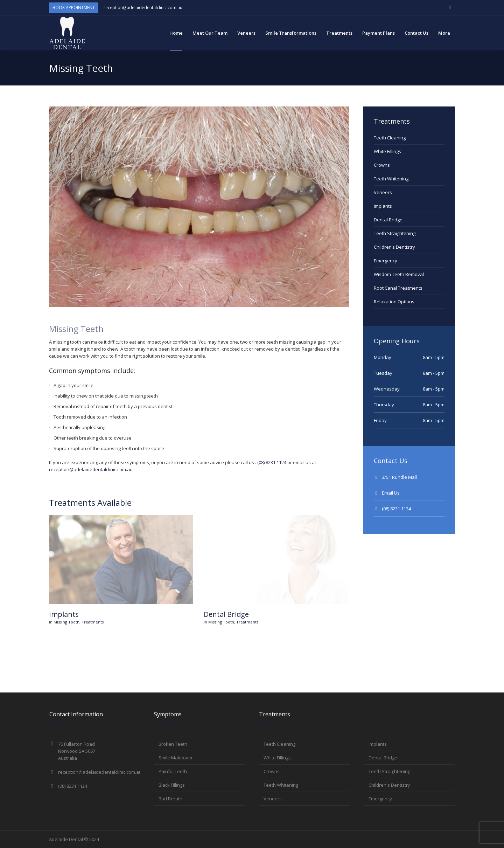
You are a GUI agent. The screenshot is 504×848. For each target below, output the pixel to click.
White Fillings (387, 151)
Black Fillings (172, 785)
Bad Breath (170, 799)
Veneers (383, 192)
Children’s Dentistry (394, 247)
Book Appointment (74, 8)
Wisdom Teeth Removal (399, 274)
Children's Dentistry (389, 785)
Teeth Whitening (391, 179)
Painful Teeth (173, 771)
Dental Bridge (226, 614)
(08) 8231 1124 (272, 462)
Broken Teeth (173, 744)
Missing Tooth (66, 622)
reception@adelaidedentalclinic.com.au (143, 8)
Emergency (386, 261)
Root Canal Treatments (398, 288)
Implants (64, 614)
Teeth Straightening (395, 233)
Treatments (93, 622)
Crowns (382, 165)
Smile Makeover (176, 758)
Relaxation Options (394, 302)
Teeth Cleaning (390, 138)
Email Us (391, 493)
